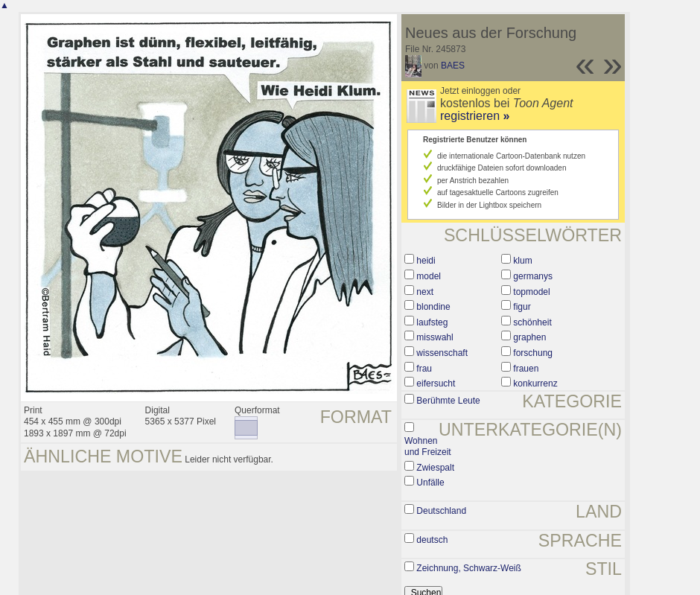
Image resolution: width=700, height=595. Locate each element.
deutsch (432, 540)
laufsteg (432, 322)
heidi (426, 261)
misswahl (435, 337)
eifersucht (436, 384)
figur (522, 307)
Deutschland (441, 511)
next (425, 292)
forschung (533, 353)
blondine (433, 307)
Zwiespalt (435, 468)
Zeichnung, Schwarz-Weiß (469, 568)
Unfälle (430, 483)
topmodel (531, 292)
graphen (529, 337)
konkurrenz (535, 384)
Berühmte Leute (448, 401)
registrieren (475, 116)
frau (424, 369)
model (429, 276)
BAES (453, 66)
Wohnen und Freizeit (428, 447)
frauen (526, 369)
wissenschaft (442, 353)
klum (522, 261)
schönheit (532, 322)
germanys (533, 276)
